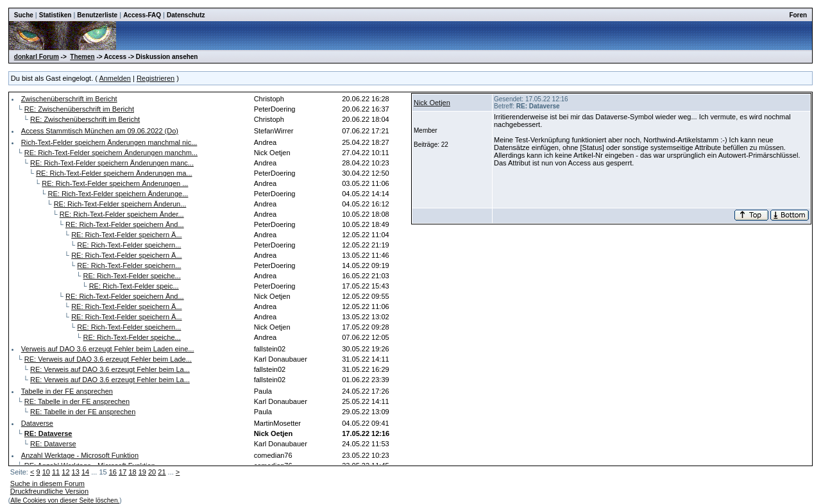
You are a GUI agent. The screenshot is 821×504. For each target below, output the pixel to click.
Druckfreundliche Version (49, 491)
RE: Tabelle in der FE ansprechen (77, 401)
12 (65, 472)
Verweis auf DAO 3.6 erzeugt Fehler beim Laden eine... (108, 349)
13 (76, 472)
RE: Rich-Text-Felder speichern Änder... (122, 214)
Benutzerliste (97, 15)
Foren (798, 15)
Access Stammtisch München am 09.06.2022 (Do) (100, 131)
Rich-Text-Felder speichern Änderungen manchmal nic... (109, 142)
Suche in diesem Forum (47, 483)
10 (46, 472)
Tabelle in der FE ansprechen (67, 391)
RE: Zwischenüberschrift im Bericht (79, 109)
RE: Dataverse (53, 444)
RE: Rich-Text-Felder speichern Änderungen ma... (114, 173)
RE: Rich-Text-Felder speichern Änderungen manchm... (111, 153)
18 (132, 472)
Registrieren (156, 78)
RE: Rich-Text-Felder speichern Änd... (125, 224)
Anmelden (115, 78)
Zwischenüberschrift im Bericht (69, 99)
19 (142, 472)
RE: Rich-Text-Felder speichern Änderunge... (118, 194)
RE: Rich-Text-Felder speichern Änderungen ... (115, 183)
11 (56, 472)
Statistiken (55, 15)
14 (85, 472)
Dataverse (37, 423)
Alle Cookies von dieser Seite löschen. (65, 500)
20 (152, 472)
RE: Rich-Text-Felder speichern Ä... (126, 235)
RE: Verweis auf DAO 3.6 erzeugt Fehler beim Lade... (108, 359)
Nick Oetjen (432, 103)
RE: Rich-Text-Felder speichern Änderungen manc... (112, 163)
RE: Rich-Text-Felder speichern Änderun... (120, 204)
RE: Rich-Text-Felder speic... (134, 286)
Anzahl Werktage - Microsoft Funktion (80, 455)
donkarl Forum (37, 57)
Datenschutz (186, 15)
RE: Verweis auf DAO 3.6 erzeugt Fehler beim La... (110, 369)
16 (113, 472)
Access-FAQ (142, 15)
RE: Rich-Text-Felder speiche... (132, 276)
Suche (24, 15)
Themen (82, 57)
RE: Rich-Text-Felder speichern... (129, 245)
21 (162, 472)
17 (123, 472)
